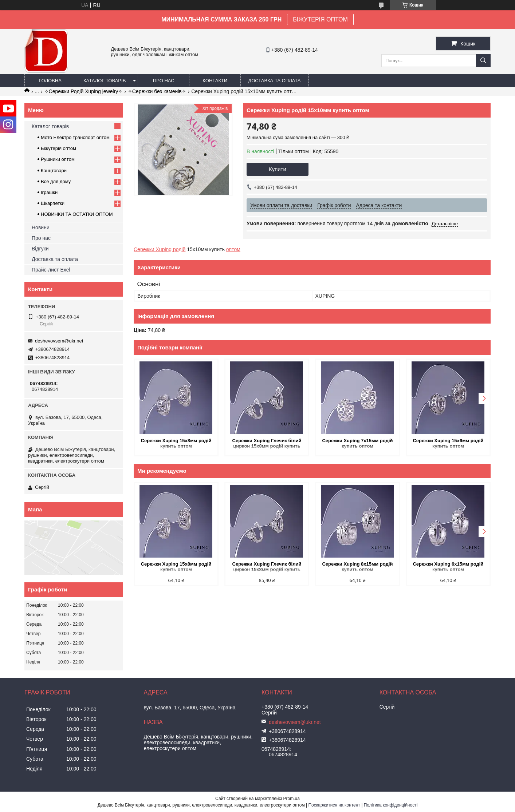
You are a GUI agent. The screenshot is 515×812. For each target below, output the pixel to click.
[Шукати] (483, 61)
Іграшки (49, 192)
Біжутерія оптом (58, 148)
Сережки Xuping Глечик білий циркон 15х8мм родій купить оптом (267, 444)
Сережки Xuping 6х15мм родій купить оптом (448, 567)
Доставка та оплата (274, 81)
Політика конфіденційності (391, 805)
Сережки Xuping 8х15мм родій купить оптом (357, 567)
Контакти (215, 81)
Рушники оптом (58, 159)
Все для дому (56, 181)
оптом (233, 249)
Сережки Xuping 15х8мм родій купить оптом (176, 443)
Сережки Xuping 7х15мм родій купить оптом (357, 443)
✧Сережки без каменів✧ (157, 91)
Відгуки (40, 249)
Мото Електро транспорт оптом (75, 137)
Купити (278, 169)
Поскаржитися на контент (334, 805)
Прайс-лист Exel (51, 270)
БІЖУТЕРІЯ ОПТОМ (320, 19)
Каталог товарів (105, 81)
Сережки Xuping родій (160, 249)
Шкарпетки (53, 203)
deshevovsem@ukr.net (59, 341)
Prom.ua (292, 799)
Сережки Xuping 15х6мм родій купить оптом (448, 443)
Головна (50, 81)
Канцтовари (54, 171)
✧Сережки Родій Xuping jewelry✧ (84, 91)
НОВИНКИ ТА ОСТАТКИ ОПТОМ (77, 214)
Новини (41, 227)
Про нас (164, 81)
